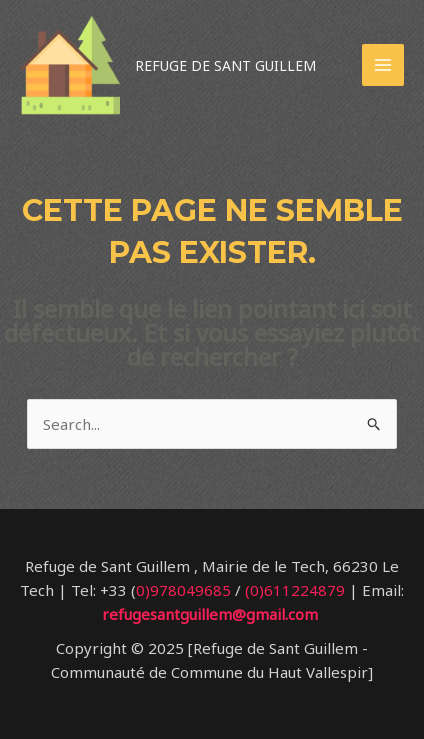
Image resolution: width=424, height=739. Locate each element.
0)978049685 (183, 590)
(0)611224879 (295, 590)
